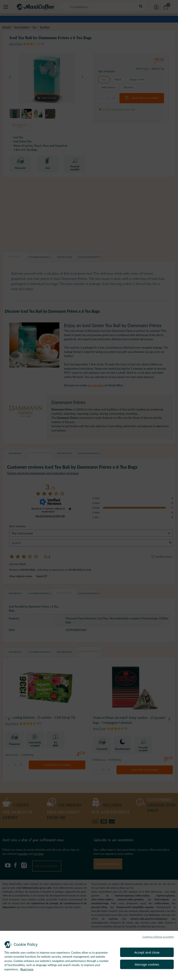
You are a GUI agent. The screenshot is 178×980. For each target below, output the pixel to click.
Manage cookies (147, 964)
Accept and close (147, 952)
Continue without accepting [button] (158, 937)
